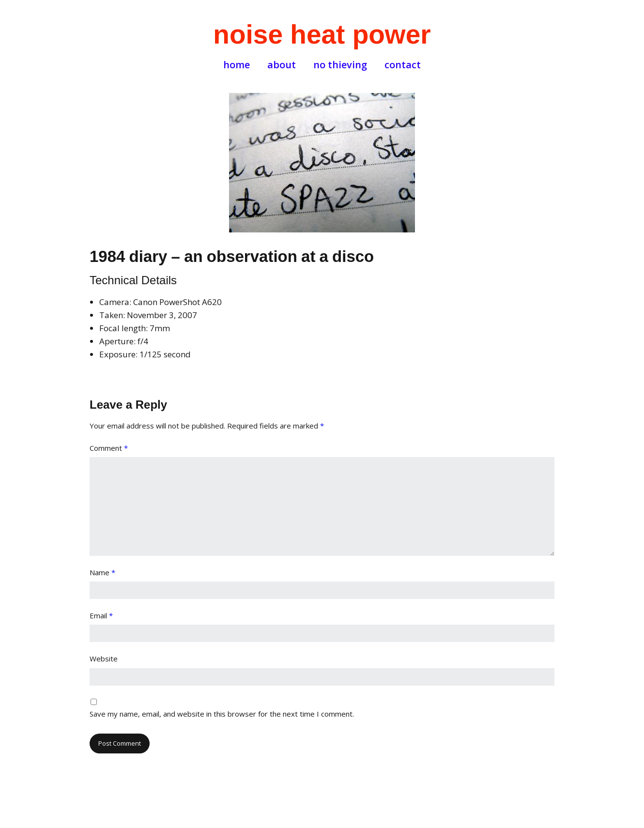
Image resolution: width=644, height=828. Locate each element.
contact (403, 65)
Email (101, 615)
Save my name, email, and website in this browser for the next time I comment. (222, 714)
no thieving (340, 65)
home (237, 65)
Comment (109, 448)
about (282, 65)
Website (104, 659)
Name (102, 572)
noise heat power (322, 34)
